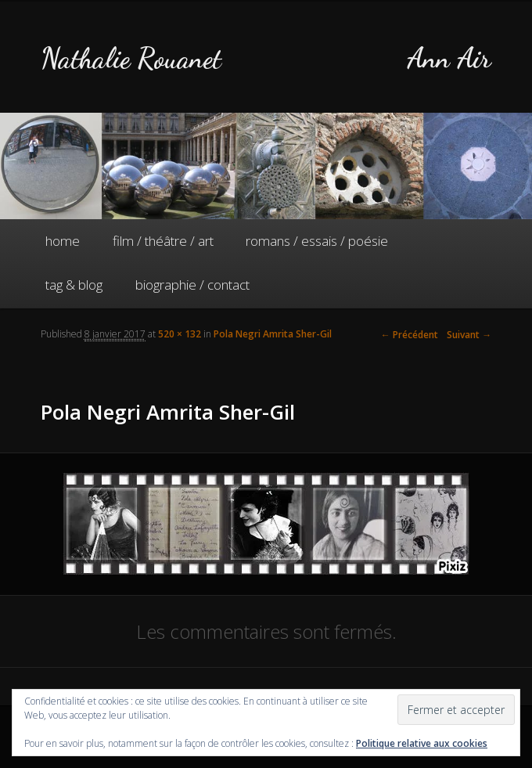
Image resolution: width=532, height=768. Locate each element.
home (63, 241)
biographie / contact (192, 285)
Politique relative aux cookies (422, 743)
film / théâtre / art (163, 241)
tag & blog (74, 285)
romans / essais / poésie (317, 241)
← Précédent (410, 335)
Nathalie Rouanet (131, 58)
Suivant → (469, 335)
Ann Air (449, 58)
